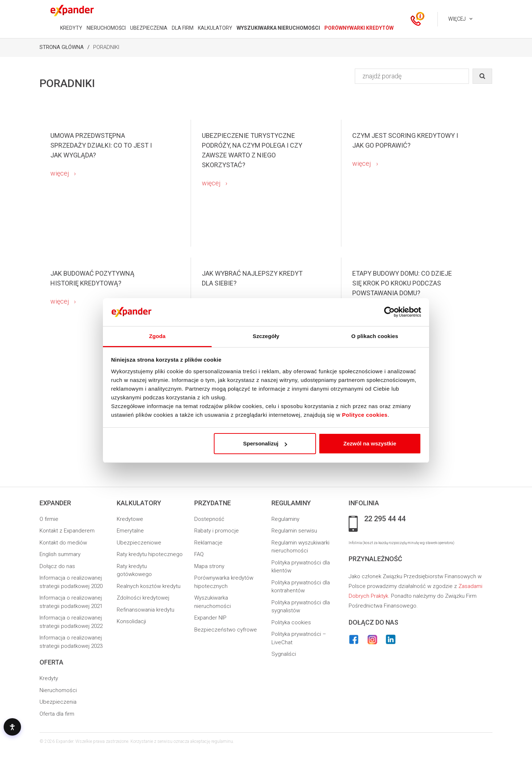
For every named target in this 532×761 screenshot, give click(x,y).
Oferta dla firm (57, 714)
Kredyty (49, 678)
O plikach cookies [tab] (375, 336)
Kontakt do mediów (63, 543)
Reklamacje (208, 543)
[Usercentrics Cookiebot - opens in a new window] (389, 312)
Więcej (457, 19)
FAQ (199, 554)
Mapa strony (209, 566)
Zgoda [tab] (157, 336)
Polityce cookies (365, 415)
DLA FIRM (183, 28)
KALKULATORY (215, 28)
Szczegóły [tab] (266, 336)
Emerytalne (130, 531)
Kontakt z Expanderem (67, 531)
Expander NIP (210, 618)
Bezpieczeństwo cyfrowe (226, 630)
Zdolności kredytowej (143, 598)
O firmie (49, 519)
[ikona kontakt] (416, 19)
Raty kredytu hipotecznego (150, 554)
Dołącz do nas (57, 566)
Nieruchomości (58, 690)
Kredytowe (130, 519)
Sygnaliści (284, 654)
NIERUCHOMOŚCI (106, 28)
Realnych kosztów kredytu (149, 586)
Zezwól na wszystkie (370, 443)
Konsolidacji (131, 621)
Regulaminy (285, 519)
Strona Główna (62, 47)
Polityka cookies (291, 622)
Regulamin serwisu (294, 531)
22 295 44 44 (385, 519)
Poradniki (106, 47)
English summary (60, 554)
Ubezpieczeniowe (139, 543)
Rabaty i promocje (217, 531)
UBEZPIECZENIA (149, 28)
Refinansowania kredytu (146, 610)
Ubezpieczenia (58, 702)
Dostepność (209, 519)
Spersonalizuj (265, 443)
